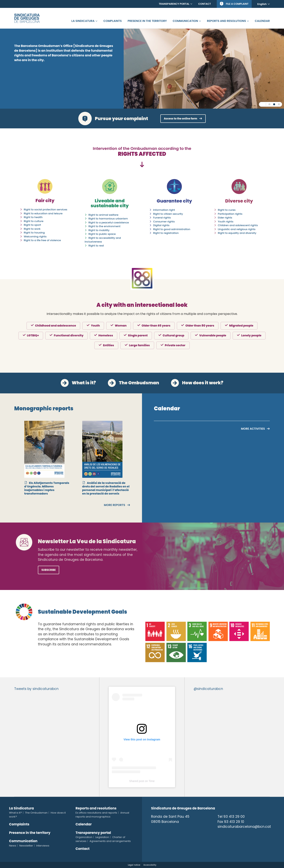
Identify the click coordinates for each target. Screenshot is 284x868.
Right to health (33, 217)
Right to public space (102, 234)
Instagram (229, 835)
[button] (269, 104)
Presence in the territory (147, 21)
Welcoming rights (35, 237)
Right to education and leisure (43, 213)
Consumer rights (164, 222)
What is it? (84, 383)
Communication (185, 21)
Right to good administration (172, 229)
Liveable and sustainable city (110, 203)
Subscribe (49, 570)
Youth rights (226, 222)
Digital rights (161, 225)
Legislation (102, 837)
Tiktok (239, 835)
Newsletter (26, 846)
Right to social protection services (45, 210)
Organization (84, 837)
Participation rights (230, 214)
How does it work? (203, 383)
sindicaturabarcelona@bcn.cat (244, 827)
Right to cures (227, 210)
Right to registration (166, 233)
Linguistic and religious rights (237, 229)
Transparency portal (174, 4)
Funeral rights (162, 218)
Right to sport (32, 225)
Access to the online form (181, 119)
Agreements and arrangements (110, 841)
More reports (115, 505)
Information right (164, 210)
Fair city (45, 201)
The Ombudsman (139, 383)
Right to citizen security (168, 214)
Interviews (43, 846)
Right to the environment (104, 226)
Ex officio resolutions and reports (96, 813)
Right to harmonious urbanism (108, 219)
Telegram (248, 835)
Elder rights (225, 218)
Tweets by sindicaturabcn (36, 689)
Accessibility (150, 865)
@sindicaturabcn (208, 689)
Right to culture (34, 221)
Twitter (220, 835)
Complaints (113, 21)
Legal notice (134, 865)
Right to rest (96, 246)
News (13, 846)
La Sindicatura (83, 21)
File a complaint (237, 4)
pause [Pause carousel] (263, 104)
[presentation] (17, 448)
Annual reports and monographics (102, 815)
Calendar (262, 21)
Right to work (32, 229)
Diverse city (239, 201)
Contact (205, 4)
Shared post (137, 781)
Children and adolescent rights (238, 225)
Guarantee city (174, 201)
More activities (253, 429)
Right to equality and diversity (237, 233)
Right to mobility (99, 230)
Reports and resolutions (226, 21)
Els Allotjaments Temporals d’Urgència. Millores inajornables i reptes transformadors (47, 488)
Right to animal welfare (103, 215)
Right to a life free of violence (42, 240)
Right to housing (34, 233)
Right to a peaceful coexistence (109, 223)
